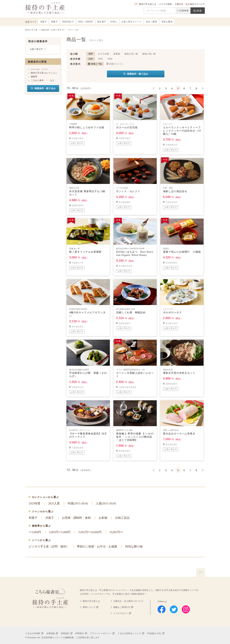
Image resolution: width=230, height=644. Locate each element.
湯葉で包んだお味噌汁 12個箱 (182, 252)
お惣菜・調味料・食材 (76, 518)
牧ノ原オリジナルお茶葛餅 (85, 252)
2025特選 (34, 503)
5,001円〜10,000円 (90, 532)
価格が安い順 (131, 54)
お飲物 (103, 518)
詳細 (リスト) (116, 64)
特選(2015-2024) (78, 503)
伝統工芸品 (122, 518)
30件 (101, 59)
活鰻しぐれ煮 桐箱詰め (131, 312)
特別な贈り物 (134, 546)
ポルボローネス (172, 312)
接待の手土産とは (148, 4)
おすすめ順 (103, 54)
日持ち (114, 22)
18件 (91, 59)
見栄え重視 (167, 22)
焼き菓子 (102, 22)
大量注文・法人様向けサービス (190, 4)
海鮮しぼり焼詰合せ (175, 191)
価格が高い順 (149, 54)
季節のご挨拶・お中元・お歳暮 (97, 546)
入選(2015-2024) (106, 503)
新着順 (117, 54)
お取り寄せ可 (36, 49)
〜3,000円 (35, 532)
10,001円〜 (116, 532)
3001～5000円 (86, 22)
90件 (110, 59)
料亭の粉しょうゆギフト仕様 (87, 127)
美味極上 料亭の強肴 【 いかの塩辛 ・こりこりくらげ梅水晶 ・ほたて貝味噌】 (135, 437)
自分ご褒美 (152, 22)
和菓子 (33, 518)
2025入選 (54, 503)
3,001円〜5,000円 (60, 532)
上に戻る (201, 573)
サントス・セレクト (128, 191)
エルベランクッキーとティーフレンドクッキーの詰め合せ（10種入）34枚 (182, 131)
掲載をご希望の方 (122, 607)
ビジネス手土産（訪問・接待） (49, 546)
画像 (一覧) (97, 64)
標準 (91, 54)
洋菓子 (50, 518)
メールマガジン (121, 613)
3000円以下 (68, 22)
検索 (199, 11)
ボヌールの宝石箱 (127, 127)
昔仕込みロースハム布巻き (179, 434)
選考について (89, 607)
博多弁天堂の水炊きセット (179, 373)
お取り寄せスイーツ (131, 22)
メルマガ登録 (165, 4)
